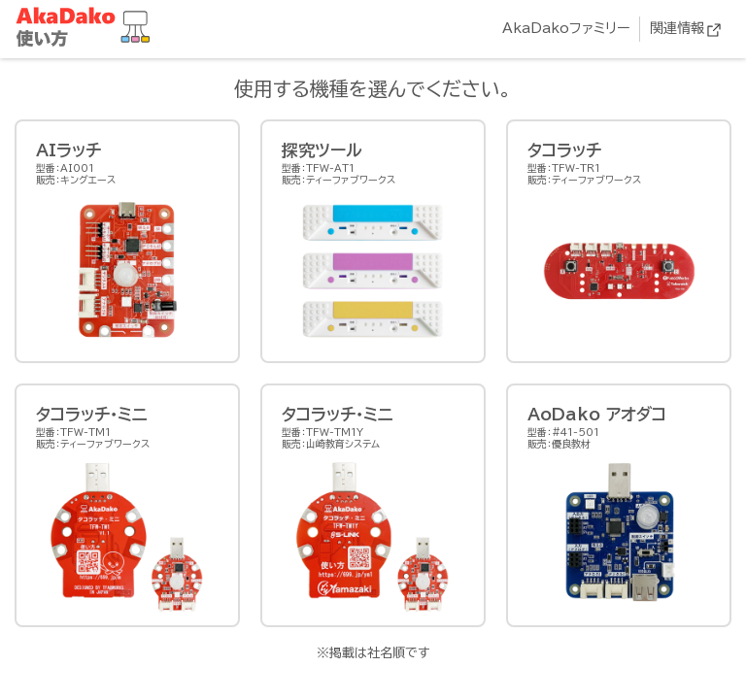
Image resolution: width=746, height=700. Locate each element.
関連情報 (677, 28)
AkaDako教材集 (87, 28)
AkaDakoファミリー (566, 28)
